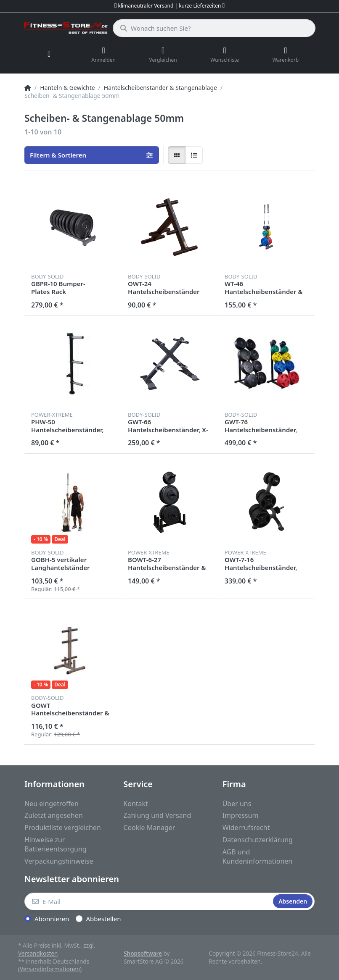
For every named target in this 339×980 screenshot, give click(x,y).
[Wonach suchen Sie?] (214, 28)
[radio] (177, 155)
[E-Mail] (148, 901)
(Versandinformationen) (50, 969)
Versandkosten (38, 954)
